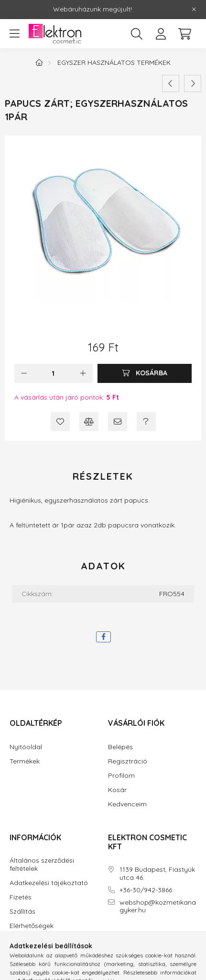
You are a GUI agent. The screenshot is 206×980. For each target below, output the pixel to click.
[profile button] (161, 34)
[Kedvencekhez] (60, 422)
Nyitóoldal (26, 747)
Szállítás (22, 912)
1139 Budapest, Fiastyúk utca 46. (157, 874)
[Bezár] (194, 10)
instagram (129, 937)
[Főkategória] (39, 62)
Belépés (120, 747)
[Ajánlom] (118, 422)
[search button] (137, 34)
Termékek (25, 761)
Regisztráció (128, 761)
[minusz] (24, 373)
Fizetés (21, 897)
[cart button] (184, 34)
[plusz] (83, 373)
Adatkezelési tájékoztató (49, 883)
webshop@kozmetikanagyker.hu (158, 907)
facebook (110, 937)
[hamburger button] (14, 34)
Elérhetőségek (32, 926)
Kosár (117, 790)
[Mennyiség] (53, 373)
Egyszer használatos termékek (114, 62)
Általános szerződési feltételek (42, 865)
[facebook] (103, 637)
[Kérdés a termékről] (146, 422)
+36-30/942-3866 (146, 890)
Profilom (121, 776)
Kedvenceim (127, 804)
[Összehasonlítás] (89, 422)
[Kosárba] (145, 373)
